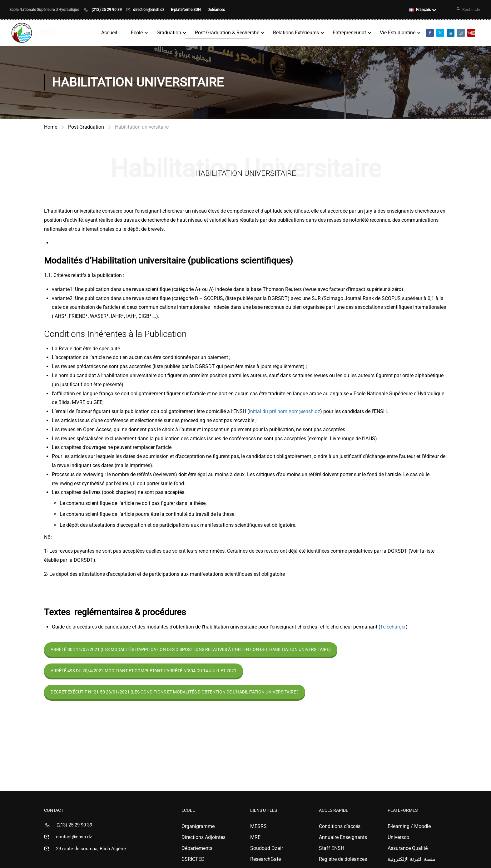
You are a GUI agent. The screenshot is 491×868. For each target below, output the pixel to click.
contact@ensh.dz (74, 838)
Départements (197, 849)
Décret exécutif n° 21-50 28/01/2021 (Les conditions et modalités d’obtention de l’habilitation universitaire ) (175, 693)
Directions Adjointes (203, 838)
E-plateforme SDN (186, 10)
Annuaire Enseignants (343, 838)
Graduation (169, 33)
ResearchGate (265, 860)
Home (51, 128)
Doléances (216, 10)
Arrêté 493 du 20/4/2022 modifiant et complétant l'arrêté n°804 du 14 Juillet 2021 (144, 672)
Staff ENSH (332, 849)
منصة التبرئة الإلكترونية (412, 860)
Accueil (109, 33)
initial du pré (263, 413)
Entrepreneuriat (349, 33)
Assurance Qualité (408, 849)
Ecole (136, 33)
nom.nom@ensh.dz (299, 413)
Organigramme (198, 828)
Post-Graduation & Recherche (227, 33)
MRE (255, 838)
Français (420, 10)
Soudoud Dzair (267, 849)
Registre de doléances (343, 860)
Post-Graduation (86, 128)
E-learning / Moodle (409, 828)
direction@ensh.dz (149, 10)
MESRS (258, 828)
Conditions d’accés (340, 828)
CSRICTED (193, 860)
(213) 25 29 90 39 (107, 10)
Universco (398, 838)
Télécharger (393, 628)
